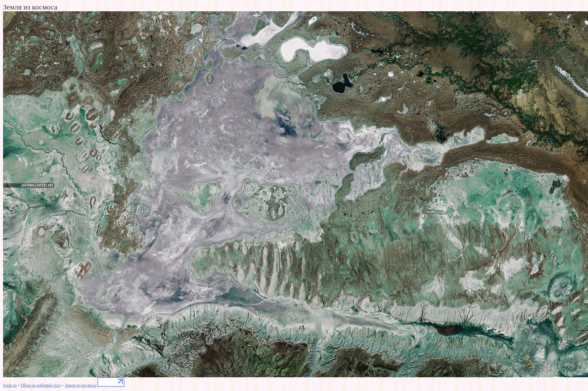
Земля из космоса (80, 385)
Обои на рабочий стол (41, 385)
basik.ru (10, 385)
